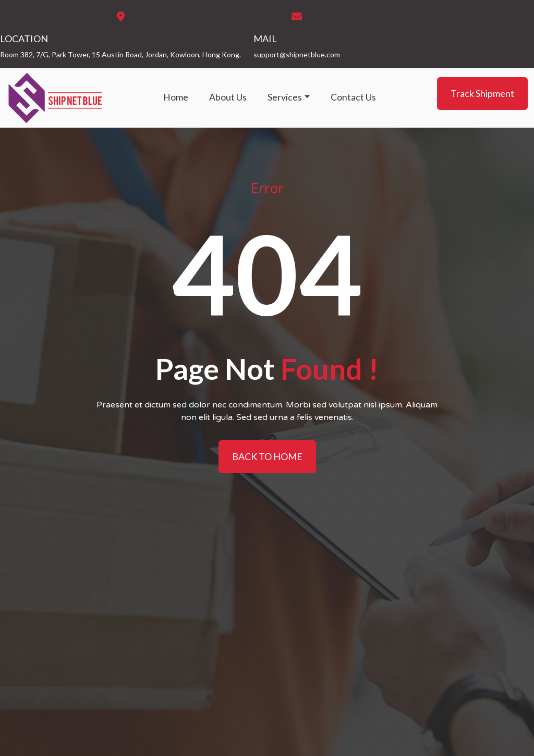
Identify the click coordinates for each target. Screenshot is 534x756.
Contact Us (353, 97)
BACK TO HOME (267, 456)
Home (176, 97)
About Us (228, 97)
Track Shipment (482, 93)
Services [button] (285, 97)
